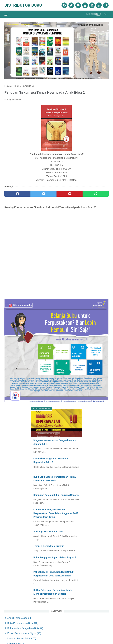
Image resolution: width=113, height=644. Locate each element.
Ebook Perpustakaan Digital (24, 633)
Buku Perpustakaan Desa (23, 623)
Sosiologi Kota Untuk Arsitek (49, 532)
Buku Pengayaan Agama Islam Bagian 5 (55, 557)
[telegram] (105, 5)
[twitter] (71, 5)
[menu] (6, 14)
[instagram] (85, 5)
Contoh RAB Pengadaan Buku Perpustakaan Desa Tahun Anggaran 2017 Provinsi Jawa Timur (56, 513)
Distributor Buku (23, 5)
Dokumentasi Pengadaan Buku (25, 628)
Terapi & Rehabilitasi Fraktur (49, 546)
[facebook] (64, 5)
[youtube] (78, 5)
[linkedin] (92, 5)
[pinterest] (70, 194)
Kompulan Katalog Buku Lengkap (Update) (56, 495)
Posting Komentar (13, 99)
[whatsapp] (99, 5)
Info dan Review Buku (22, 639)
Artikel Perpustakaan (20, 618)
